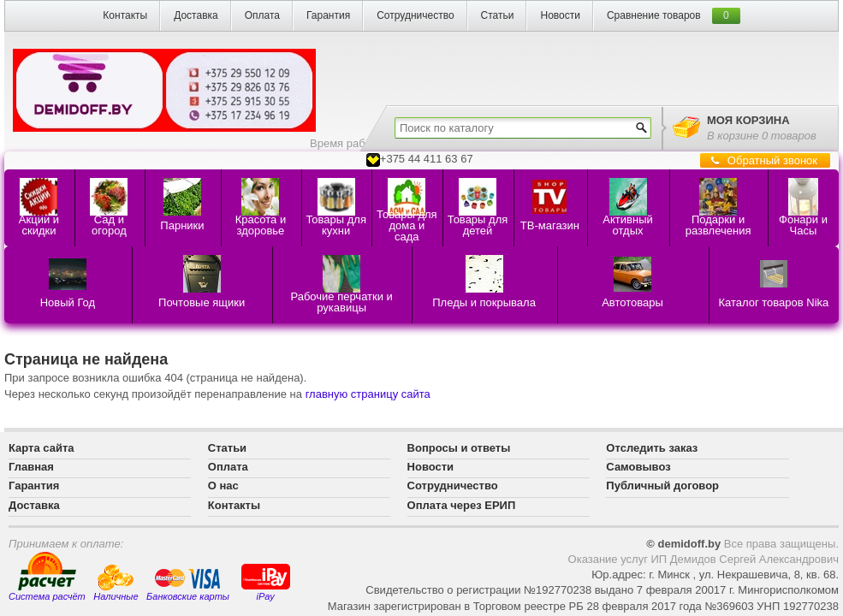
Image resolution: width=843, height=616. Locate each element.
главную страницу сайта (368, 394)
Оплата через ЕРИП (462, 505)
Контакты (125, 15)
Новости (560, 15)
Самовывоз (638, 467)
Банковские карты (188, 584)
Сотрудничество (415, 15)
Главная (31, 467)
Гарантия (328, 15)
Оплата (262, 15)
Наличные (116, 583)
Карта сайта (42, 448)
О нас (223, 486)
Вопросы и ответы (459, 448)
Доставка (196, 15)
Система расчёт (47, 577)
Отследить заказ (652, 448)
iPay (266, 581)
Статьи (498, 15)
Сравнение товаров (654, 15)
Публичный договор (662, 486)
